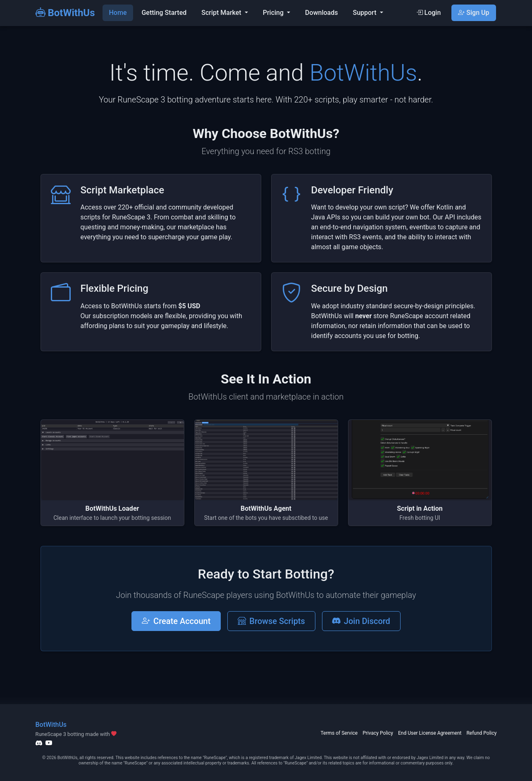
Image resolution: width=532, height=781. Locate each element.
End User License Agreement (430, 733)
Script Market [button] (222, 13)
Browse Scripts (271, 621)
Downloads (321, 13)
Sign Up (474, 13)
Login (429, 13)
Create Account (176, 621)
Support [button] (365, 13)
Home (118, 13)
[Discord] (39, 743)
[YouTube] (49, 743)
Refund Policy (481, 733)
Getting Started (164, 13)
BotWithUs (65, 13)
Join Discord (361, 621)
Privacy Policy (378, 733)
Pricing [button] (274, 13)
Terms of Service (339, 733)
